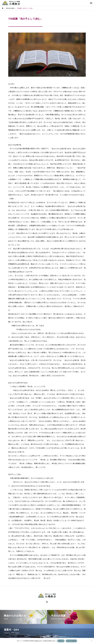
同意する (61, 641)
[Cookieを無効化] (91, 641)
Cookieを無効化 (71, 641)
